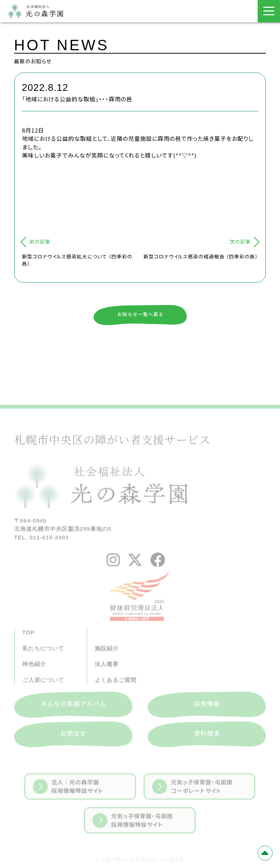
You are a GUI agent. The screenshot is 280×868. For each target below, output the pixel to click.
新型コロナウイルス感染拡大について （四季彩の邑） (77, 260)
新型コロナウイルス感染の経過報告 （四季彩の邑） (201, 256)
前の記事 (40, 241)
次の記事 (240, 241)
